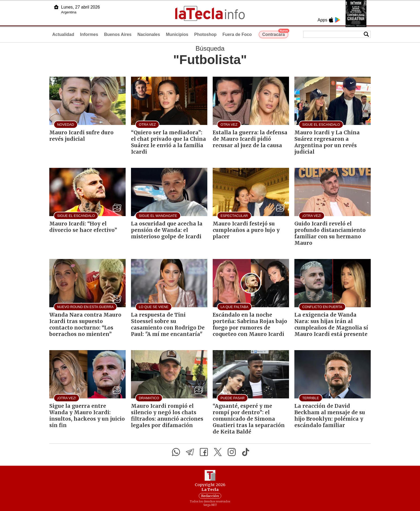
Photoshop (205, 34)
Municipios (177, 34)
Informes (89, 34)
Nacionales (149, 34)
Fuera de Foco (237, 34)
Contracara (275, 34)
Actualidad (63, 34)
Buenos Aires (118, 34)
